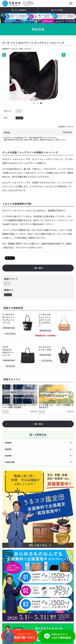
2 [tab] (38, 103)
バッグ (20, 118)
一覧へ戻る (38, 268)
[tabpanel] (38, 76)
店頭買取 (8, 443)
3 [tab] (41, 103)
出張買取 (8, 456)
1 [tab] (34, 103)
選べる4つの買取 (57, 10)
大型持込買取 (10, 462)
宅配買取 (8, 449)
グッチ (19, 111)
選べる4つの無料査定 (19, 10)
